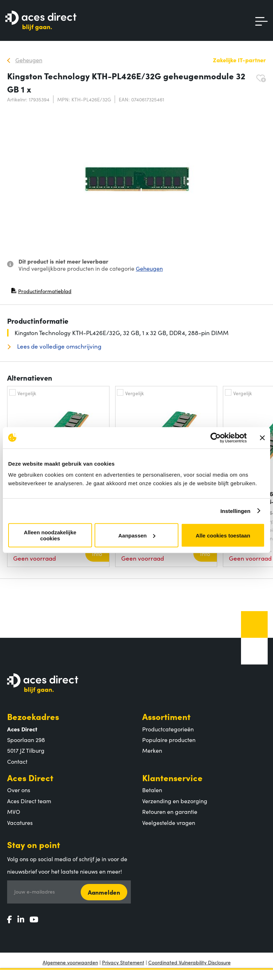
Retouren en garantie (170, 811)
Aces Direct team (29, 801)
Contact (17, 761)
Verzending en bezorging (175, 801)
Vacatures (20, 822)
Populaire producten (169, 740)
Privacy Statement (123, 962)
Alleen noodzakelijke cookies (50, 535)
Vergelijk (27, 393)
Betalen (152, 790)
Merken (152, 750)
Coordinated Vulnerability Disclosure (189, 962)
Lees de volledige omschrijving (58, 346)
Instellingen (235, 511)
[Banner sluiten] (262, 438)
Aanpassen (137, 535)
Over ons (19, 790)
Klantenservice (172, 777)
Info (97, 553)
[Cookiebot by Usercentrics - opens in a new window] (216, 438)
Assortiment (166, 716)
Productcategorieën (168, 729)
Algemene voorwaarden (70, 962)
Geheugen (149, 268)
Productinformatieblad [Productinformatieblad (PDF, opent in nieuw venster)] (41, 293)
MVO (14, 811)
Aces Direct (30, 777)
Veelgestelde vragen (169, 822)
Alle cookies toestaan (223, 535)
